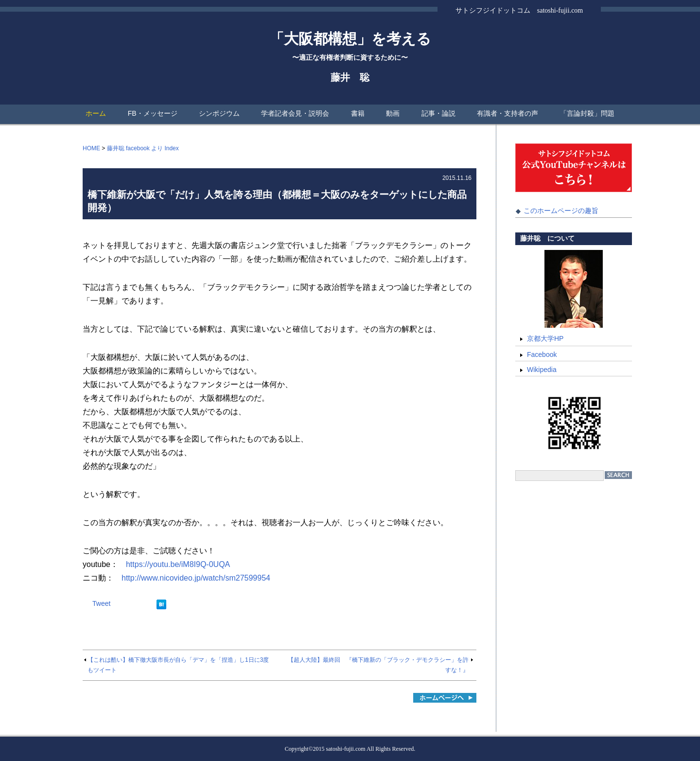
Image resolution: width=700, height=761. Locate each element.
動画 (393, 113)
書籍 (358, 113)
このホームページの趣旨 (561, 211)
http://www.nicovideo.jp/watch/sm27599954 (196, 578)
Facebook (542, 354)
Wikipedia (542, 370)
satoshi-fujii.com (346, 749)
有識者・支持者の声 (507, 113)
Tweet (101, 603)
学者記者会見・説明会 (295, 113)
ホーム (96, 113)
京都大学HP (545, 338)
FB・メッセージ (153, 113)
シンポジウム (219, 113)
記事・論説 (438, 113)
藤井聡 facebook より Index (143, 148)
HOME (91, 148)
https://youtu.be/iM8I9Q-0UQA (178, 564)
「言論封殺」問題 (587, 113)
